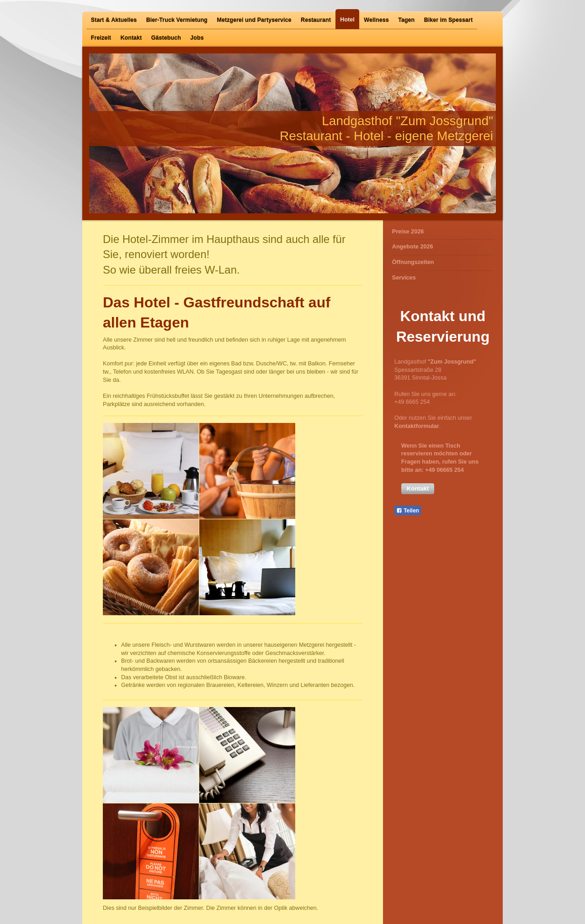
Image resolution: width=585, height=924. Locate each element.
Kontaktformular (417, 426)
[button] (418, 489)
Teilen (408, 511)
